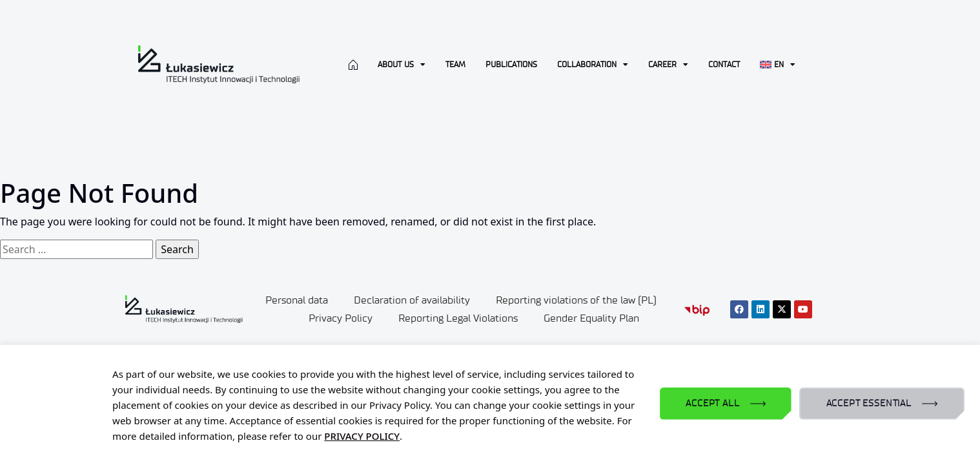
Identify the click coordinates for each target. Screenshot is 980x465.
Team (455, 64)
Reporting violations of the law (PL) (576, 300)
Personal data (297, 300)
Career (668, 65)
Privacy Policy (341, 318)
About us (402, 65)
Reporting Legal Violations (458, 318)
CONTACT (724, 64)
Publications (511, 64)
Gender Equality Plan (591, 318)
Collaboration (593, 65)
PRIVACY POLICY (362, 436)
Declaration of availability (412, 300)
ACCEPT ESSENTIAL (869, 403)
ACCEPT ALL (712, 403)
